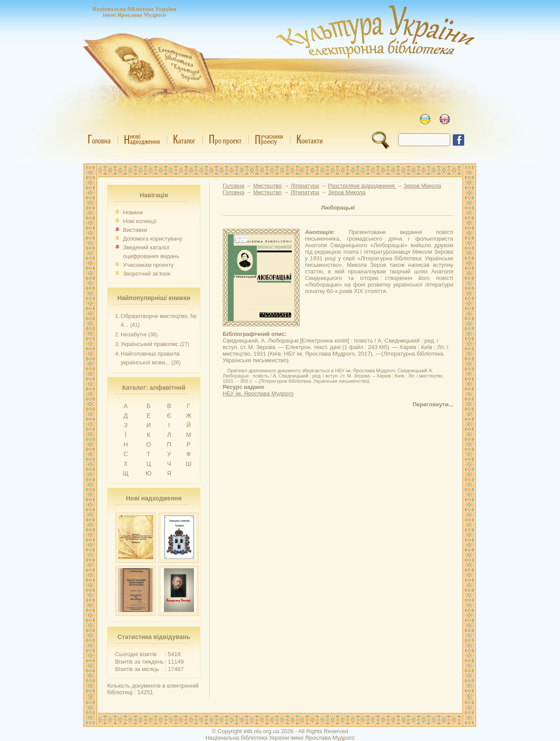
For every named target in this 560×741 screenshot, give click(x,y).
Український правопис (150, 344)
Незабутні (134, 334)
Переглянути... (433, 404)
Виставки (135, 230)
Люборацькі (338, 208)
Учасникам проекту (148, 265)
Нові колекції (140, 221)
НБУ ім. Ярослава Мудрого (258, 393)
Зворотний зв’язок (147, 274)
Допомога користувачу (153, 239)
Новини (133, 212)
